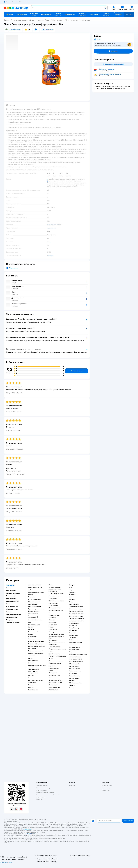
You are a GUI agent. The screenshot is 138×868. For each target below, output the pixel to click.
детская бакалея (33, 614)
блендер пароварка (55, 647)
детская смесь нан (54, 675)
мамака (51, 627)
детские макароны (34, 611)
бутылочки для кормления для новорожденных (37, 666)
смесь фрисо (53, 673)
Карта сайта (40, 799)
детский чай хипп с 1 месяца (37, 646)
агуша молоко (53, 666)
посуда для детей (33, 661)
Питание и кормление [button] (14, 615)
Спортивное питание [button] (13, 623)
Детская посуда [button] (11, 596)
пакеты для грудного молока (57, 656)
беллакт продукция (34, 625)
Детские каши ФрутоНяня (56, 634)
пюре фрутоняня (74, 647)
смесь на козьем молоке (56, 661)
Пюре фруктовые (58, 20)
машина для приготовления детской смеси (57, 644)
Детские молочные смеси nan (37, 678)
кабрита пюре (74, 635)
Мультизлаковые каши (55, 596)
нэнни (51, 659)
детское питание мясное (77, 621)
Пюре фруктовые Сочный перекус (78, 20)
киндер (31, 634)
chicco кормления (54, 687)
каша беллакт (53, 625)
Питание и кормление (18, 20)
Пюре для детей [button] (12, 617)
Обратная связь (41, 797)
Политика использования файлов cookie (48, 795)
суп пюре (72, 592)
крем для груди (33, 604)
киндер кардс (32, 637)
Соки (71, 602)
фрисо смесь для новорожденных (33, 672)
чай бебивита (32, 649)
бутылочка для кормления (36, 609)
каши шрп (52, 620)
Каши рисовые (53, 598)
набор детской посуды (35, 587)
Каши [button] (8, 604)
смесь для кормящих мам (56, 594)
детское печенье (74, 666)
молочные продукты (55, 663)
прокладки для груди (34, 607)
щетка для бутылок (34, 602)
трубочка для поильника (35, 590)
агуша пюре (73, 645)
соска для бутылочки (34, 599)
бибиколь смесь (33, 690)
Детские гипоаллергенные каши (57, 637)
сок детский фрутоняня (35, 644)
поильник (31, 597)
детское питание (54, 685)
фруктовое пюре (75, 623)
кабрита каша (53, 629)
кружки (31, 658)
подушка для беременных (36, 592)
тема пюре (72, 638)
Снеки (71, 597)
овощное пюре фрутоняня (77, 609)
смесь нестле (32, 683)
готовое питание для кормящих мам (55, 590)
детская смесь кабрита (55, 680)
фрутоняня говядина (75, 659)
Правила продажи (42, 790)
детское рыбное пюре (76, 616)
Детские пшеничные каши (56, 601)
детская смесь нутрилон (36, 680)
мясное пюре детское (76, 662)
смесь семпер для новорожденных (34, 617)
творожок (72, 590)
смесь (51, 585)
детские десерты (74, 678)
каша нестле (52, 622)
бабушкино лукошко (76, 642)
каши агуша (52, 632)
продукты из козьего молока (57, 649)
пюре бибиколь (74, 650)
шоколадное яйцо (75, 664)
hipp (50, 678)
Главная (6, 20)
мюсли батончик (74, 676)
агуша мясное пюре (75, 657)
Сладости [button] (9, 620)
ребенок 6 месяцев (54, 587)
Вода (71, 587)
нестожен (31, 675)
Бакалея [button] (9, 588)
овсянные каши (53, 606)
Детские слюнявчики (35, 585)
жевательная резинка (76, 683)
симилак (31, 687)
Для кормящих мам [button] (13, 601)
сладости (72, 681)
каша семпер (53, 613)
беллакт (31, 685)
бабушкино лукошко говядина (78, 654)
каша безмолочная (54, 654)
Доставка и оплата (42, 786)
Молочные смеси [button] (12, 609)
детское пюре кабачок (76, 611)
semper (51, 671)
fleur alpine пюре (75, 628)
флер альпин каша (54, 615)
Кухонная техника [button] (12, 607)
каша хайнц (52, 618)
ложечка (31, 663)
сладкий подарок (75, 669)
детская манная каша (55, 608)
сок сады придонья (34, 639)
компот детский (74, 604)
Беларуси (16, 821)
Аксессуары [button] (10, 585)
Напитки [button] (9, 612)
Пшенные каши (53, 603)
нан (29, 622)
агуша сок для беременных (36, 641)
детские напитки (54, 690)
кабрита (31, 627)
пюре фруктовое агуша (76, 614)
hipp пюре (73, 633)
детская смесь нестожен (36, 620)
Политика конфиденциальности (46, 792)
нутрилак (31, 629)
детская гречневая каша (56, 610)
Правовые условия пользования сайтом (34, 819)
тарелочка (31, 656)
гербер (71, 640)
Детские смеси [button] (11, 590)
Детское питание (35, 20)
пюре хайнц (73, 630)
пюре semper (73, 626)
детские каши (53, 640)
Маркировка (13, 268)
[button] (129, 14)
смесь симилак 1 (33, 632)
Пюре (47, 20)
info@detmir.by (27, 829)
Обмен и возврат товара (44, 788)
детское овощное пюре (76, 618)
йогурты (72, 585)
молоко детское (54, 668)
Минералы (72, 688)
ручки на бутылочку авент (36, 653)
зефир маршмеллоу (75, 671)
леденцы (72, 685)
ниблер (31, 595)
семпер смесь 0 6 (33, 669)
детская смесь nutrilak (55, 683)
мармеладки (73, 673)
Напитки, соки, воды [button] (13, 593)
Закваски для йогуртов (76, 607)
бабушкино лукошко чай (36, 651)
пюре (71, 652)
